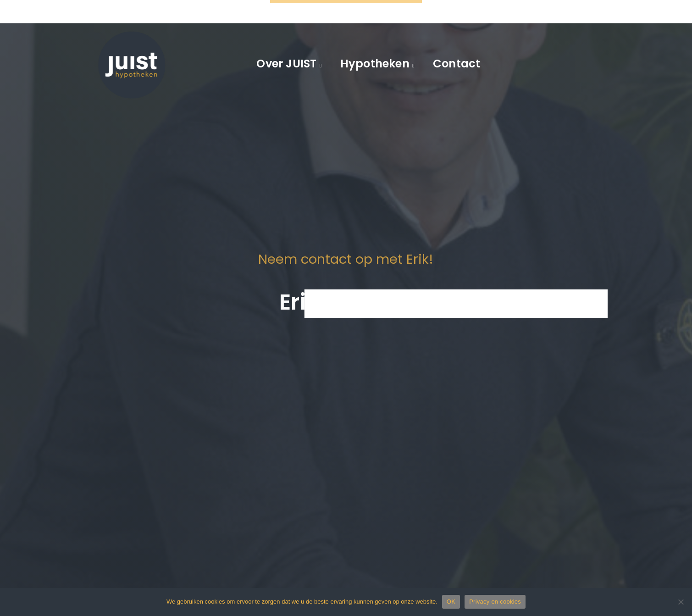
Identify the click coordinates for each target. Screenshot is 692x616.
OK (451, 602)
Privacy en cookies (495, 602)
